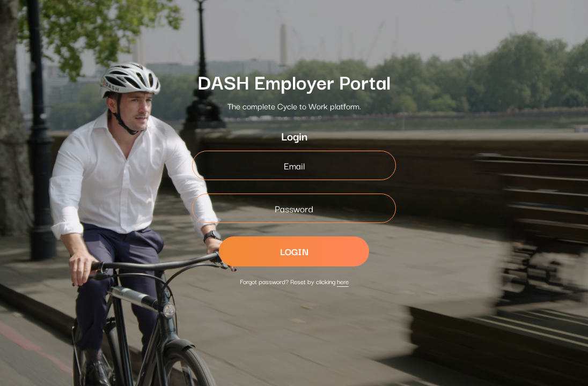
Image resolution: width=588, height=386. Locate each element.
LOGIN (294, 251)
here (343, 281)
